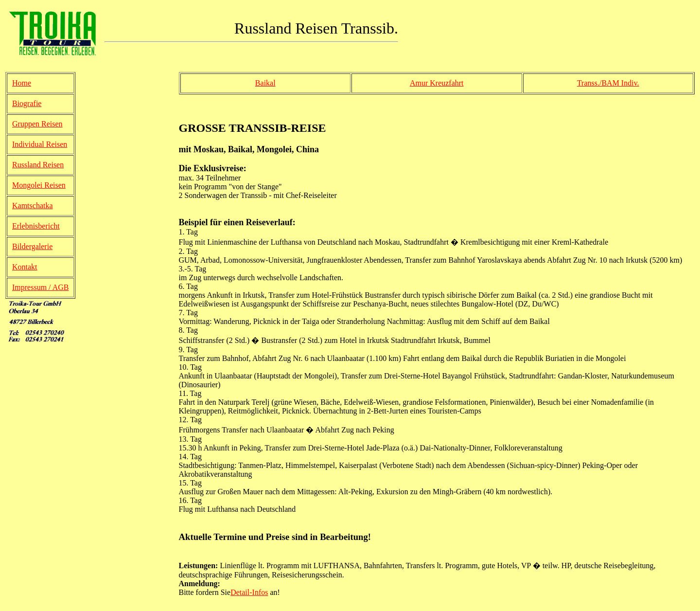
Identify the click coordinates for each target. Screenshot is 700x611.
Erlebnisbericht (36, 226)
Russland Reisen (38, 165)
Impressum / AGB (40, 287)
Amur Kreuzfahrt (437, 83)
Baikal (265, 83)
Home (22, 83)
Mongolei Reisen (39, 185)
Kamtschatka (33, 206)
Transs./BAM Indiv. (608, 83)
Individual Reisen (40, 144)
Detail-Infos (249, 592)
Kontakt (25, 267)
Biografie (27, 103)
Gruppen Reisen (37, 124)
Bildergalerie (32, 246)
